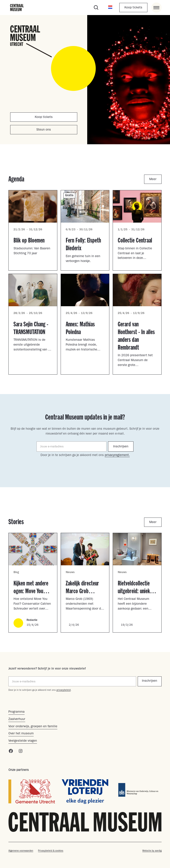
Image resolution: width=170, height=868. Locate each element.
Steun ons (44, 130)
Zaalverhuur (17, 719)
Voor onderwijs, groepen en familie (33, 727)
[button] (110, 8)
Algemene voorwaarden (21, 851)
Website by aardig (152, 851)
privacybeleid (64, 690)
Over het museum (21, 734)
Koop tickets (133, 8)
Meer (153, 180)
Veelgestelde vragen (23, 741)
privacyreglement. (117, 455)
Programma (16, 712)
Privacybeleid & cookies (51, 851)
